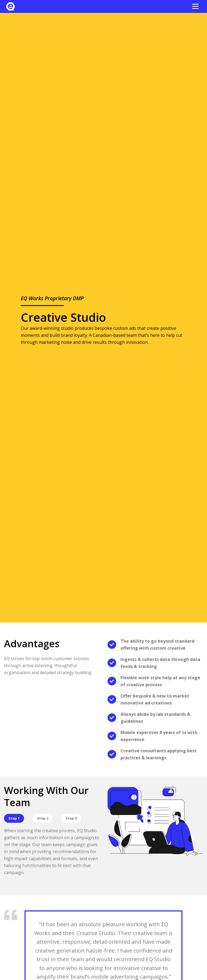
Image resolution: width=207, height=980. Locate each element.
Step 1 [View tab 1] (14, 818)
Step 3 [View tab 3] (71, 818)
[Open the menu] (195, 6)
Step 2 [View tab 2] (43, 818)
